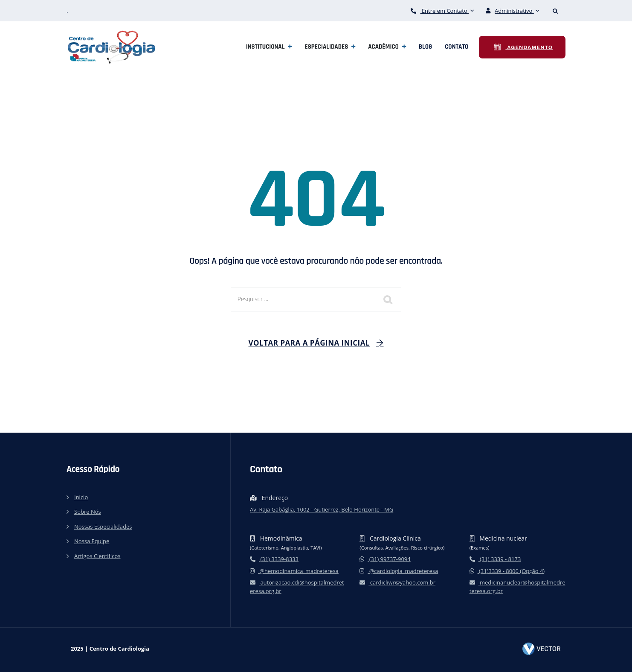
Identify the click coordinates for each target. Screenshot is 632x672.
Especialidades (326, 47)
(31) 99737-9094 (385, 559)
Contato (457, 47)
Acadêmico (383, 47)
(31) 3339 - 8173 (495, 559)
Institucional (265, 47)
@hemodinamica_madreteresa (294, 571)
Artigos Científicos (97, 556)
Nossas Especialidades (103, 527)
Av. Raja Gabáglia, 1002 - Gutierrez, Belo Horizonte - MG (322, 509)
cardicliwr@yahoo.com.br (397, 582)
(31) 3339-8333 (274, 559)
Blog (426, 47)
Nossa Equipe (92, 541)
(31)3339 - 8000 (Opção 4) (507, 571)
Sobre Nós (88, 512)
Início (81, 497)
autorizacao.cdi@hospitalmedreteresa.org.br (297, 587)
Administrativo (512, 11)
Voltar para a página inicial (309, 343)
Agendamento (529, 47)
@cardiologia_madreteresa (399, 571)
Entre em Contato (442, 11)
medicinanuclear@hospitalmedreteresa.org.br (517, 587)
